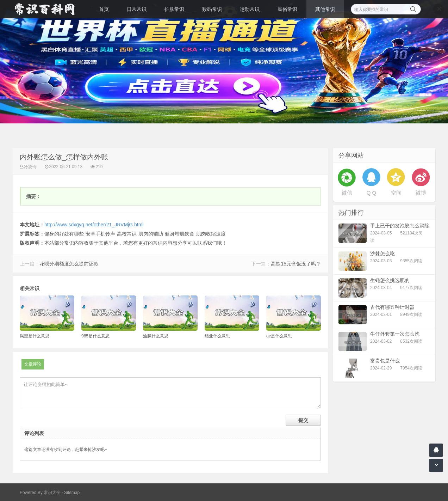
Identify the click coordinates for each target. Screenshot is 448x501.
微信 (347, 193)
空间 (396, 193)
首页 (104, 9)
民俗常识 (287, 9)
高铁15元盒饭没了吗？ (296, 264)
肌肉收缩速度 (211, 234)
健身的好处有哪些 (64, 234)
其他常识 (325, 9)
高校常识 (127, 234)
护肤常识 (174, 9)
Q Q (372, 193)
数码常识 (212, 9)
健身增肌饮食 (180, 234)
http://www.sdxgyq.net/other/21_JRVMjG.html (94, 225)
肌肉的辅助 (151, 234)
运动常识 (250, 9)
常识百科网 (48, 9)
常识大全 (52, 493)
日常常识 (137, 9)
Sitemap (72, 493)
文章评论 (33, 364)
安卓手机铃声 (100, 234)
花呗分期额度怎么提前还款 (69, 264)
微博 (421, 193)
